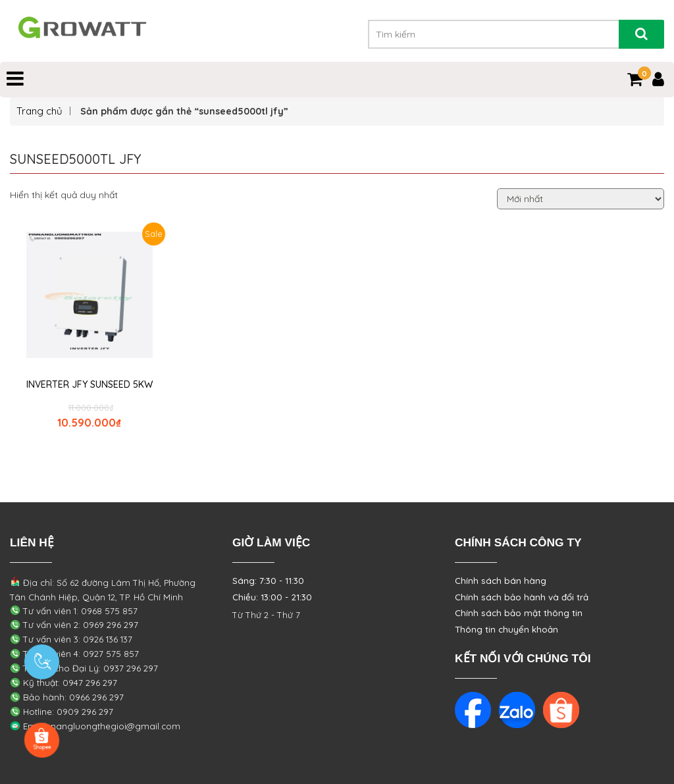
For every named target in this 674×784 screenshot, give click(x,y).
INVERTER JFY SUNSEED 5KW (90, 384)
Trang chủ (39, 111)
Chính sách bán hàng (501, 581)
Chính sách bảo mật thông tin (519, 613)
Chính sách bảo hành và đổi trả (522, 597)
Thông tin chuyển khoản (506, 629)
